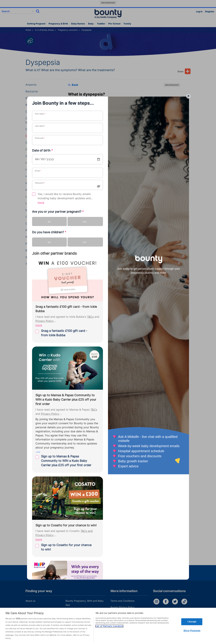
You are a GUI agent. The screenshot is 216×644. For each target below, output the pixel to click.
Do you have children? (49, 232)
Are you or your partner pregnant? (58, 212)
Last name (40, 126)
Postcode (40, 138)
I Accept (192, 622)
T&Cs (90, 317)
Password (40, 183)
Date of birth (42, 150)
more (41, 203)
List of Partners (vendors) (109, 626)
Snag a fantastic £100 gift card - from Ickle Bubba (64, 333)
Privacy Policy (44, 321)
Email (38, 171)
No (49, 222)
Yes (84, 222)
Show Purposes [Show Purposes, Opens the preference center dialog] (192, 631)
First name (40, 114)
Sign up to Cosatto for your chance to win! (66, 547)
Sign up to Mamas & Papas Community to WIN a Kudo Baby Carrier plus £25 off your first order (66, 461)
